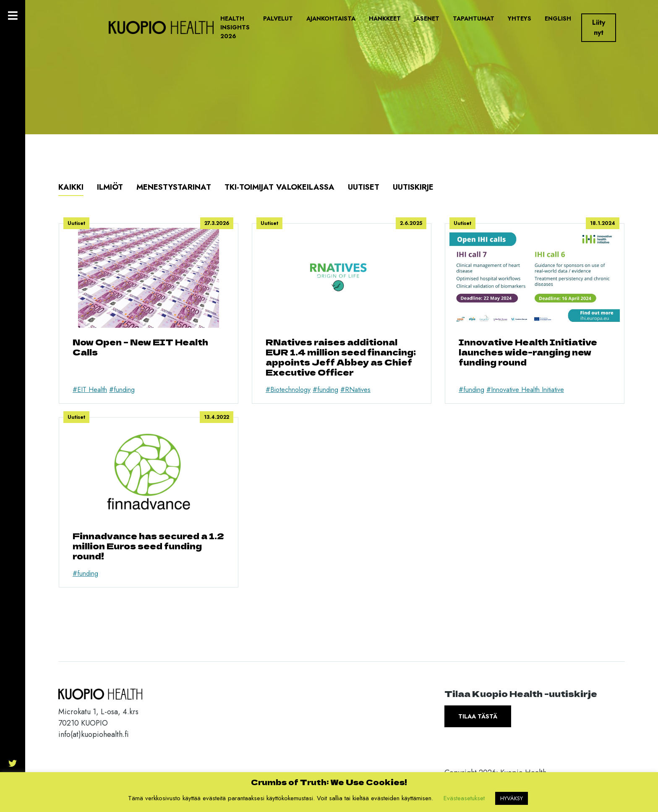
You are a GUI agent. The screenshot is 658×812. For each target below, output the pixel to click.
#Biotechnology (288, 390)
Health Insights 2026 (235, 27)
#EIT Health (90, 390)
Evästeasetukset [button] (464, 798)
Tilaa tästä (478, 716)
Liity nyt (599, 27)
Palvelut (278, 18)
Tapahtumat (474, 18)
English (558, 18)
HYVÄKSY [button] (512, 798)
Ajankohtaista (331, 18)
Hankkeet (385, 18)
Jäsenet (427, 18)
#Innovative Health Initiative (525, 390)
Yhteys (520, 18)
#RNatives (355, 390)
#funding (122, 390)
